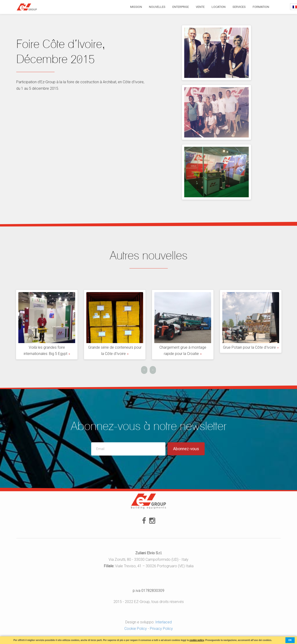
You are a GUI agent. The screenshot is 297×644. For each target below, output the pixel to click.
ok (290, 640)
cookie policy (197, 640)
